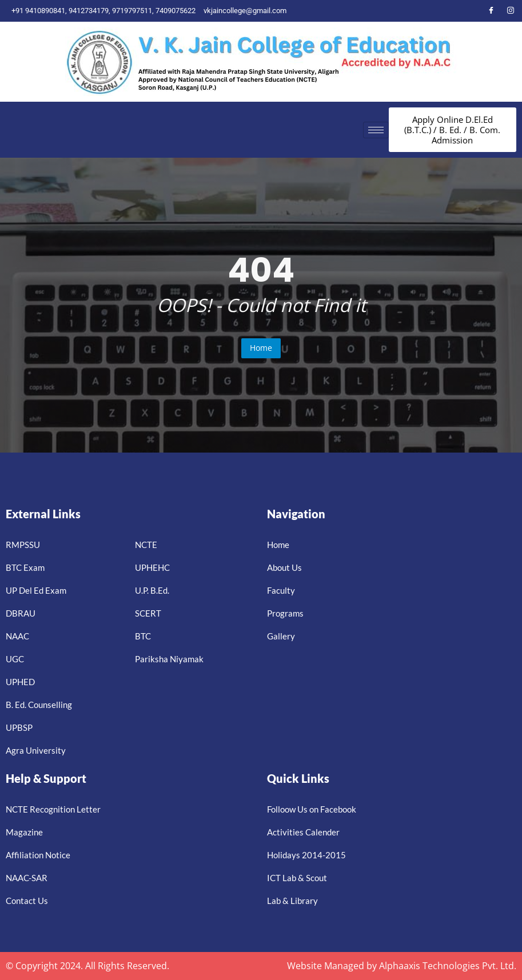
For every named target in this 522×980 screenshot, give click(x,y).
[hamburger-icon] (376, 130)
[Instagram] (511, 11)
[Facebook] (491, 11)
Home (261, 348)
